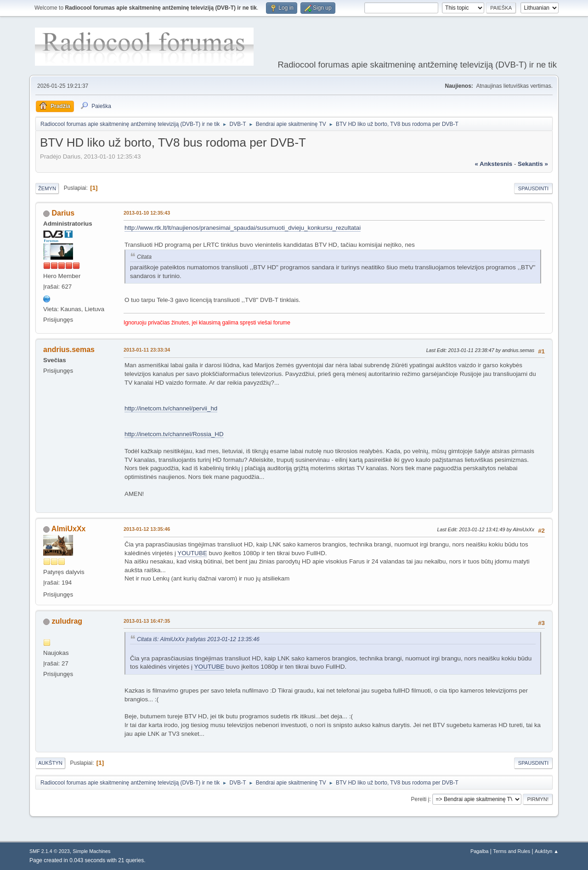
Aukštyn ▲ (547, 851)
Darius (63, 213)
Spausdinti (533, 188)
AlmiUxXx (69, 529)
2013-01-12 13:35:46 (147, 529)
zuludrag (67, 621)
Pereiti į (420, 799)
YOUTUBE (192, 553)
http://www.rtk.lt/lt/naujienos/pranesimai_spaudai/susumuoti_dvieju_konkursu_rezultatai (243, 228)
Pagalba (480, 851)
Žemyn (47, 188)
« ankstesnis (493, 164)
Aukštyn (50, 763)
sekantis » (533, 164)
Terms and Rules (512, 851)
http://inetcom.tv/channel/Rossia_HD (174, 434)
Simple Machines (91, 851)
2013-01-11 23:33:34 (147, 350)
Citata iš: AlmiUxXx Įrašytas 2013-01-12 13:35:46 (198, 639)
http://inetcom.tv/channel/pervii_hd (171, 408)
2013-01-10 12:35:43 (147, 213)
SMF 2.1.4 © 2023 (50, 851)
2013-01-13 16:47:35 (147, 621)
